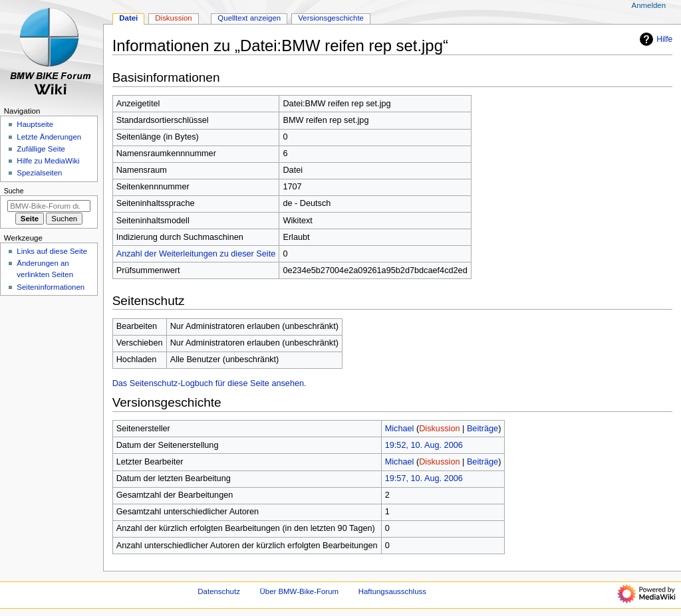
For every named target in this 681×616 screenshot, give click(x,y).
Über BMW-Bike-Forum (299, 591)
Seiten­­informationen (51, 287)
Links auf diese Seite (52, 251)
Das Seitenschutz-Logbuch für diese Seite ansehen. (209, 383)
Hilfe (654, 39)
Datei (128, 18)
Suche (14, 191)
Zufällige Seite (41, 149)
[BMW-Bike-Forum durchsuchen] (49, 206)
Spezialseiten (39, 173)
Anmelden (649, 5)
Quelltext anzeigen (249, 18)
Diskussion (439, 429)
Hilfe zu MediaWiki (48, 161)
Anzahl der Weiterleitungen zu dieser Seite (196, 254)
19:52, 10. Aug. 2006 (424, 445)
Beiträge (482, 429)
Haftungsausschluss (392, 591)
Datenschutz (219, 591)
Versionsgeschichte (331, 18)
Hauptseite (35, 124)
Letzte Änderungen (49, 137)
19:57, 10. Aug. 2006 (424, 478)
